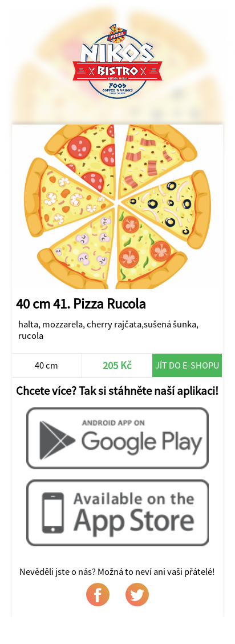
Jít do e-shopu (187, 365)
